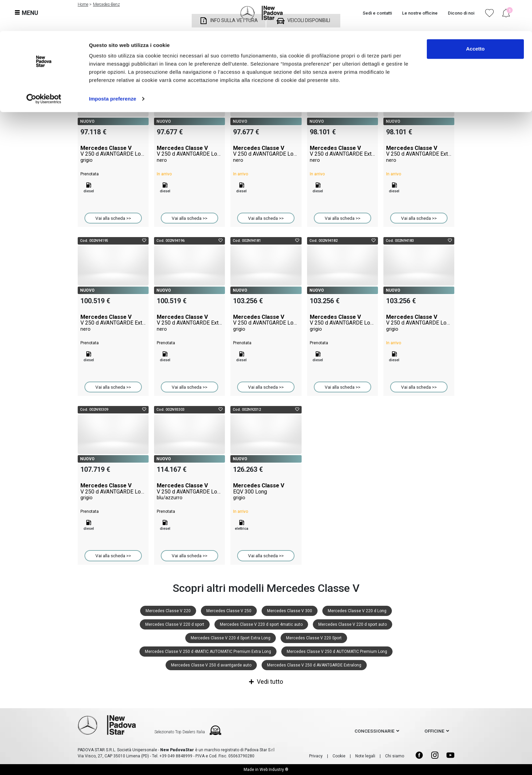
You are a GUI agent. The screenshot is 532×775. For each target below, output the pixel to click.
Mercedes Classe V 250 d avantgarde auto (211, 665)
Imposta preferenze (112, 68)
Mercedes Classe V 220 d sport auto (353, 624)
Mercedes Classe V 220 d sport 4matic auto (261, 624)
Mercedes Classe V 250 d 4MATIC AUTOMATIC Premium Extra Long (208, 652)
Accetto (475, 18)
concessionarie (375, 731)
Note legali (365, 756)
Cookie (339, 756)
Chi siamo (395, 756)
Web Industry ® (274, 770)
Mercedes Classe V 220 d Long (357, 611)
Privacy (316, 756)
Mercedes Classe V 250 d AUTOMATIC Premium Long (337, 652)
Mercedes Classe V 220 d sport (175, 624)
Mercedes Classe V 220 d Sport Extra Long (231, 638)
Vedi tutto (266, 682)
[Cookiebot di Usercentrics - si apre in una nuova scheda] (44, 68)
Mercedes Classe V (113, 154)
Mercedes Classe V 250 (229, 611)
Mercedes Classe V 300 (290, 611)
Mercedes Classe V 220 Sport (314, 638)
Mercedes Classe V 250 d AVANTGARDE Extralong (314, 665)
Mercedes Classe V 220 (168, 611)
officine (434, 731)
